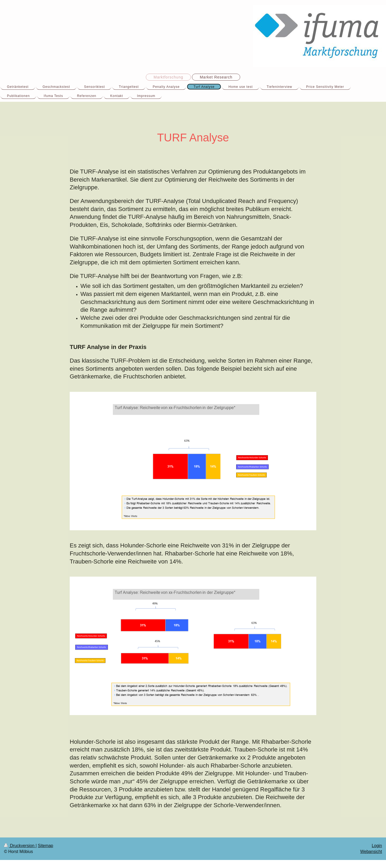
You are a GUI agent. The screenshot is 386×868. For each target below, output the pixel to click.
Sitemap (45, 846)
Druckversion (20, 846)
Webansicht (371, 852)
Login (377, 846)
